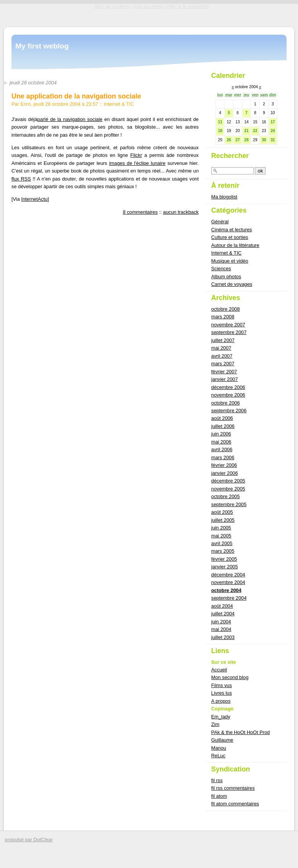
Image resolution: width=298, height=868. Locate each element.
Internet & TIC (119, 104)
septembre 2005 (229, 504)
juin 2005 (221, 528)
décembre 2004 (228, 575)
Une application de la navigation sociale (76, 96)
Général (220, 222)
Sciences (221, 269)
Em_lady (221, 717)
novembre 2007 (228, 325)
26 (229, 140)
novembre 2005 (228, 489)
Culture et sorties (230, 237)
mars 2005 (223, 551)
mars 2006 (223, 457)
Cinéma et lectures (232, 230)
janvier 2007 (225, 379)
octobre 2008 (226, 309)
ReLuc (218, 756)
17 (273, 122)
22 (255, 131)
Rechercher (230, 156)
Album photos (226, 277)
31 (273, 140)
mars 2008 (223, 317)
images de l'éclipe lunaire (138, 163)
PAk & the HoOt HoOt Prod (241, 732)
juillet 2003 (223, 637)
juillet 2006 (223, 426)
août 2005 (222, 512)
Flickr (136, 155)
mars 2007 (223, 364)
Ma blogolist (224, 197)
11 (220, 122)
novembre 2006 (228, 395)
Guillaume (222, 740)
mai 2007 (221, 348)
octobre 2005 (226, 496)
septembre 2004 (229, 598)
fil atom (219, 796)
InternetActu (34, 199)
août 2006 (222, 418)
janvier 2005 (225, 567)
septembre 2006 (229, 411)
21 (246, 131)
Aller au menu (148, 6)
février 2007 (224, 372)
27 (237, 140)
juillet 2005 (223, 520)
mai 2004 (221, 629)
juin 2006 (221, 434)
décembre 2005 (228, 481)
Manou (219, 748)
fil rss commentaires (233, 788)
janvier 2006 (225, 473)
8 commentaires (140, 212)
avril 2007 (222, 356)
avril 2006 (222, 449)
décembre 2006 (228, 387)
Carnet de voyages (232, 284)
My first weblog (42, 46)
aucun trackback (181, 212)
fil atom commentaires (235, 804)
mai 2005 (221, 536)
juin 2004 (221, 622)
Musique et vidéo (230, 261)
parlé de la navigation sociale (70, 119)
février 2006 (224, 465)
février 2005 (224, 559)
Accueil (219, 670)
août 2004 (222, 606)
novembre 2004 (228, 582)
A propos (221, 701)
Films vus (222, 685)
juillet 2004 (223, 614)
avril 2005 (222, 543)
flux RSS (21, 179)
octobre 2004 (226, 590)
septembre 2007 (229, 332)
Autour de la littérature (235, 245)
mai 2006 (221, 442)
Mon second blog (230, 677)
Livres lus (222, 693)
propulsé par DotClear (29, 840)
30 (264, 140)
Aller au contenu (112, 6)
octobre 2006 (226, 403)
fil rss (217, 780)
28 (246, 140)
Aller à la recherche (188, 6)
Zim (215, 724)
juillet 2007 (223, 340)
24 (273, 131)
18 (220, 131)
